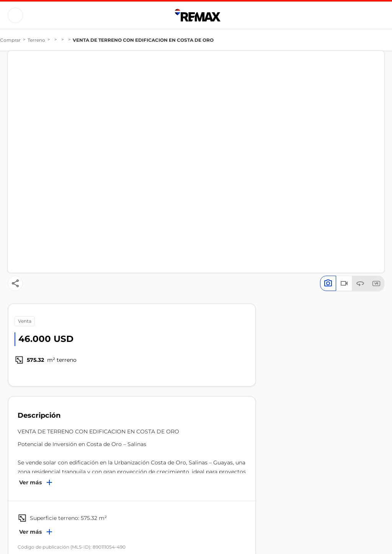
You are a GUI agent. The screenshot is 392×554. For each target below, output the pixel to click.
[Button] (15, 15)
